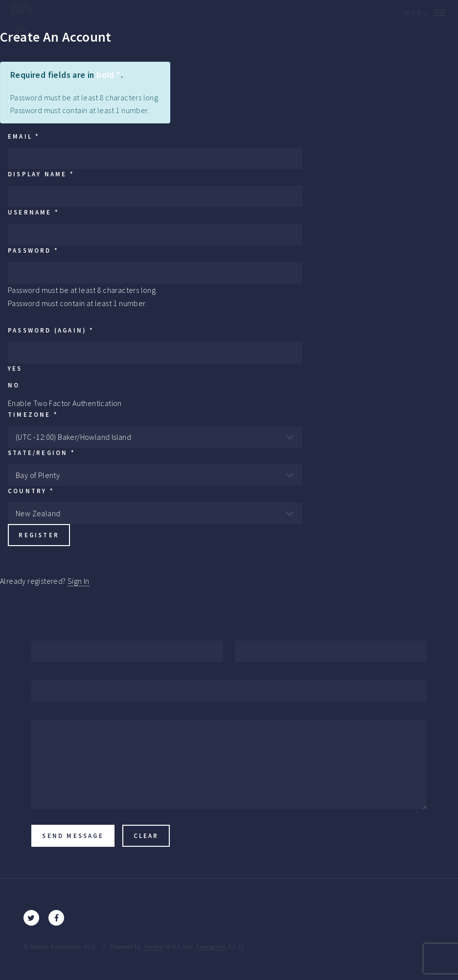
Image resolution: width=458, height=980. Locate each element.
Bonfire (153, 946)
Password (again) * (51, 330)
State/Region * (42, 453)
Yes (15, 368)
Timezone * (33, 414)
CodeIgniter (211, 946)
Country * (31, 491)
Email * (24, 136)
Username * (34, 212)
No (14, 385)
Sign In (79, 581)
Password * (33, 250)
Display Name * (41, 174)
